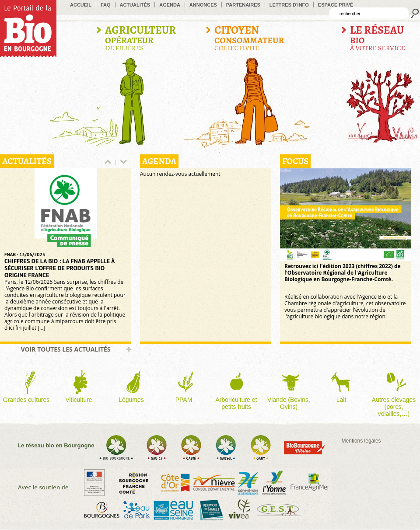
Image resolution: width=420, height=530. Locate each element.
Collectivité (249, 38)
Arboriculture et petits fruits (236, 403)
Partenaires (243, 5)
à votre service (378, 38)
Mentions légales (361, 441)
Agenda (170, 5)
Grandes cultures (26, 400)
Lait (341, 400)
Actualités (135, 5)
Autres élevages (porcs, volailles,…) (394, 407)
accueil (81, 5)
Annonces (203, 5)
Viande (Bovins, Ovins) (289, 403)
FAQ (106, 5)
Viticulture (79, 400)
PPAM (184, 400)
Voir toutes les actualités (65, 349)
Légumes (131, 400)
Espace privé (336, 5)
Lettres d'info (289, 5)
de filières (140, 38)
